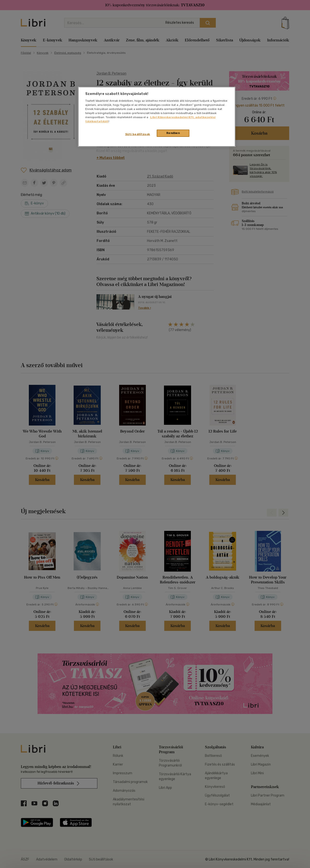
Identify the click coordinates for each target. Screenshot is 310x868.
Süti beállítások (138, 134)
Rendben (173, 133)
